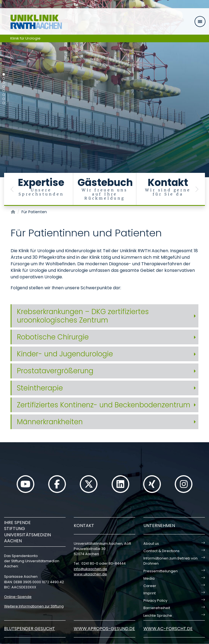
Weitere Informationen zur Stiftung (34, 606)
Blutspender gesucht (30, 629)
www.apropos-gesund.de (104, 629)
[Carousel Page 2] (4, 78)
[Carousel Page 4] (4, 87)
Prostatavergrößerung (55, 371)
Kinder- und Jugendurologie (65, 354)
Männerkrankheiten (50, 422)
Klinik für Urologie (25, 38)
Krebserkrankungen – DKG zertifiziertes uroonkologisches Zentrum (83, 316)
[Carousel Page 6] (4, 95)
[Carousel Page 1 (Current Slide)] (4, 74)
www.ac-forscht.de (168, 629)
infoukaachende (90, 569)
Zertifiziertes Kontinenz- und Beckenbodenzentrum (104, 405)
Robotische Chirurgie (53, 337)
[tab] (104, 316)
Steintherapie (40, 388)
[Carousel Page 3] (4, 82)
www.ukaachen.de (90, 574)
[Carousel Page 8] (4, 103)
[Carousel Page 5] (4, 91)
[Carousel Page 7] (4, 99)
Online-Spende (18, 597)
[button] (12, 189)
